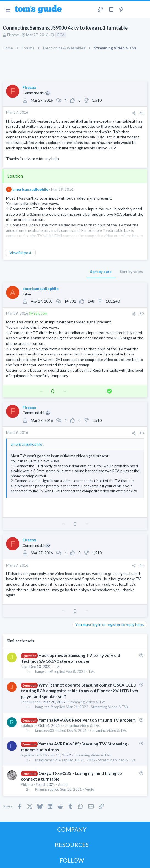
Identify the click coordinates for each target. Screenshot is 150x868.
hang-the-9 (44, 672)
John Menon (31, 702)
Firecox (13, 35)
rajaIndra (28, 725)
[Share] (134, 113)
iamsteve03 (45, 731)
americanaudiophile (30, 189)
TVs (57, 667)
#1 (142, 113)
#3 (142, 433)
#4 (142, 565)
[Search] (143, 9)
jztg (24, 667)
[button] (8, 9)
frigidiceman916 (34, 755)
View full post (20, 253)
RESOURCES (72, 845)
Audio (63, 784)
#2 (142, 314)
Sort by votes (131, 272)
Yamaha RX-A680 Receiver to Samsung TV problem (87, 720)
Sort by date (101, 272)
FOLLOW (72, 860)
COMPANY (72, 829)
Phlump (27, 784)
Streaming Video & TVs (87, 702)
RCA (61, 35)
